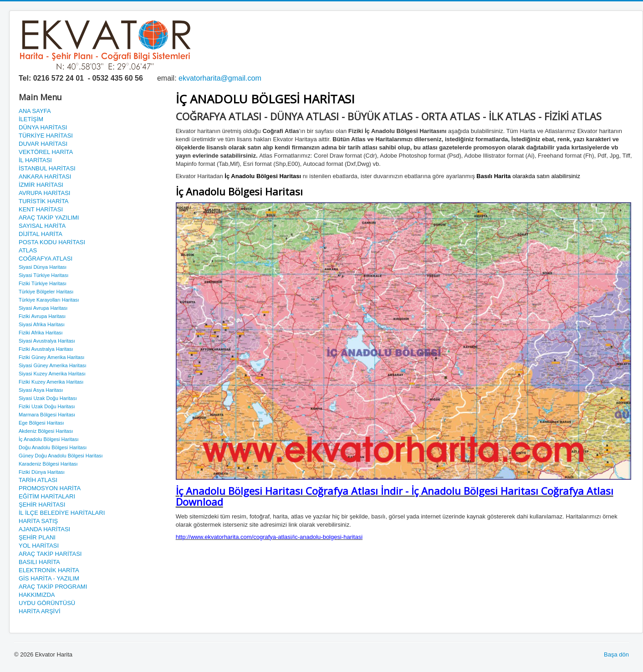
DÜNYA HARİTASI (43, 127)
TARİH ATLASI (38, 480)
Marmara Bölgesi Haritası (47, 415)
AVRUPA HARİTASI (44, 193)
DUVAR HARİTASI (43, 144)
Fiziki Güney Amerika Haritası (51, 357)
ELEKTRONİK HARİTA (49, 570)
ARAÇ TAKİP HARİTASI (50, 554)
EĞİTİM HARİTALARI (47, 496)
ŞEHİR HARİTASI (42, 505)
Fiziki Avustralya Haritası (46, 349)
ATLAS (28, 250)
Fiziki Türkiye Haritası (43, 283)
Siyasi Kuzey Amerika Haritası (52, 374)
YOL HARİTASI (39, 546)
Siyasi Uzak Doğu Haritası (48, 398)
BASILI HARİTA (39, 562)
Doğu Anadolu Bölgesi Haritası (53, 447)
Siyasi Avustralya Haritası (47, 341)
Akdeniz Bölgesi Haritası (46, 431)
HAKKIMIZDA (37, 595)
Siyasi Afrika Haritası (42, 324)
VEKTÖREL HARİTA (46, 152)
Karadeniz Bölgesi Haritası (48, 464)
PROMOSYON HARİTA (50, 488)
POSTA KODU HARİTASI (52, 242)
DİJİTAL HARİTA (41, 234)
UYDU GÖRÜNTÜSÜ (47, 603)
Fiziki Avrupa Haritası (42, 316)
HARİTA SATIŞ (38, 521)
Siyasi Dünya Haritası (43, 267)
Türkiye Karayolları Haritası (49, 300)
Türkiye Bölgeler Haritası (46, 292)
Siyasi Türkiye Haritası (43, 275)
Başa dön (616, 654)
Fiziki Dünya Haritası (42, 472)
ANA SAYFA (35, 111)
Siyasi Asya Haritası (41, 390)
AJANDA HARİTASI (44, 529)
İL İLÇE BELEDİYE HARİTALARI (62, 513)
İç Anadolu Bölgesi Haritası (48, 439)
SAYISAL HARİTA (42, 226)
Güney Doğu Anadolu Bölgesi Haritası (61, 456)
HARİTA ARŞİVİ (40, 611)
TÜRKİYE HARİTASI (46, 136)
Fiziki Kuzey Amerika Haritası (51, 382)
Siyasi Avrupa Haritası (43, 308)
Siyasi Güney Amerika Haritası (53, 365)
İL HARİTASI (35, 160)
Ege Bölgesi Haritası (41, 423)
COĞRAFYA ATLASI (46, 259)
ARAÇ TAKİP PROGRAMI (53, 587)
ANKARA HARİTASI (45, 177)
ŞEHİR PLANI (37, 537)
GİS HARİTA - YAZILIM (49, 578)
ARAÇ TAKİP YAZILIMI (49, 218)
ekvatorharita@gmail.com (220, 78)
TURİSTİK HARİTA (44, 201)
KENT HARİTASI (41, 209)
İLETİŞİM (31, 119)
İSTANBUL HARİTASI (47, 168)
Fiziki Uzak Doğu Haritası (47, 406)
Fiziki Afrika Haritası (41, 333)
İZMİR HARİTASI (41, 185)
